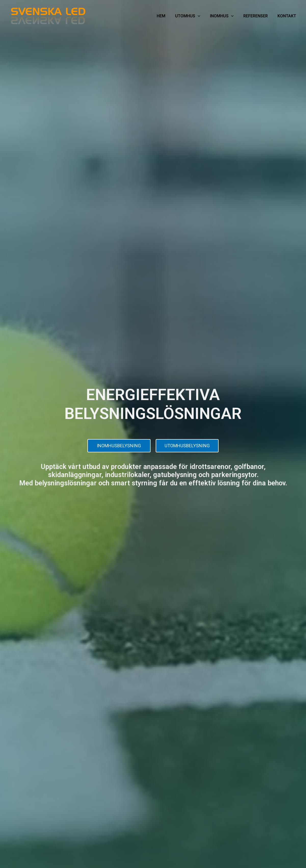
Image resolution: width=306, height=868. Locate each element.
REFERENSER (258, 16)
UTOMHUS (193, 16)
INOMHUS (225, 16)
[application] (203, 16)
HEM (168, 16)
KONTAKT (288, 16)
